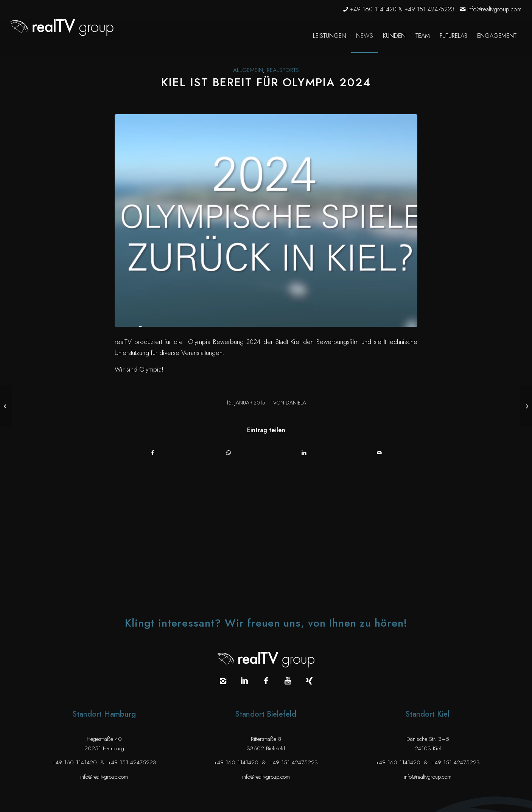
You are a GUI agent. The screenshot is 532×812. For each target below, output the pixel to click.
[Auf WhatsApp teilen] (229, 453)
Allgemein (248, 70)
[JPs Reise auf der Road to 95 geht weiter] (526, 406)
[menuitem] (330, 36)
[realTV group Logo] (62, 28)
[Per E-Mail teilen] (380, 453)
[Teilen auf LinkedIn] (304, 453)
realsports (283, 70)
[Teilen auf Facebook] (153, 453)
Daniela (296, 403)
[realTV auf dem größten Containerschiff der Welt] (6, 406)
